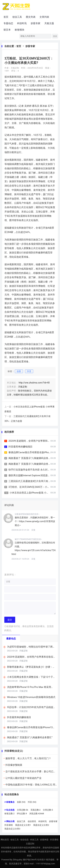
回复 (33, 530)
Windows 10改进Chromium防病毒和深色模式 (31, 697)
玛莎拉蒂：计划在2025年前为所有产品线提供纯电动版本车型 (30, 707)
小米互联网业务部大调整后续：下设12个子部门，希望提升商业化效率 (31, 677)
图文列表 (31, 17)
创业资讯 (32, 821)
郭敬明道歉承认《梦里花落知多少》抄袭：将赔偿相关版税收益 (31, 667)
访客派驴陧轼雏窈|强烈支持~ (27, 514)
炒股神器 (44, 840)
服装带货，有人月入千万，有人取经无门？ (28, 758)
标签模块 (20, 30)
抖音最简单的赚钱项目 (20, 447)
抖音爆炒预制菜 (14, 765)
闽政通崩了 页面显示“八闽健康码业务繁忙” (31, 458)
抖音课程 (9, 825)
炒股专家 (36, 23)
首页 (6, 17)
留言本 (7, 30)
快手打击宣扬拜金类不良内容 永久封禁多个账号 (34, 470)
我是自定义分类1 (23, 825)
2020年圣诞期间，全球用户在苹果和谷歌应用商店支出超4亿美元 (30, 657)
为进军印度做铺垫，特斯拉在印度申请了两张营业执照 (31, 647)
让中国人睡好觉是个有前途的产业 (23, 778)
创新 (19, 371)
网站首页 (5, 840)
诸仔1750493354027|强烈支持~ (28, 539)
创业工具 (17, 17)
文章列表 (44, 17)
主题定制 (30, 844)
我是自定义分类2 (41, 825)
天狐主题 (49, 23)
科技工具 (34, 840)
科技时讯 (22, 23)
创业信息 (24, 840)
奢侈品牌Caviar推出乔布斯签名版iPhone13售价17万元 (31, 727)
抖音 (29, 371)
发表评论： (10, 575)
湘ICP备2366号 (30, 860)
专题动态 (8, 23)
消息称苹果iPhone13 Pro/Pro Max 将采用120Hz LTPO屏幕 (29, 687)
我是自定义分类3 (12, 829)
